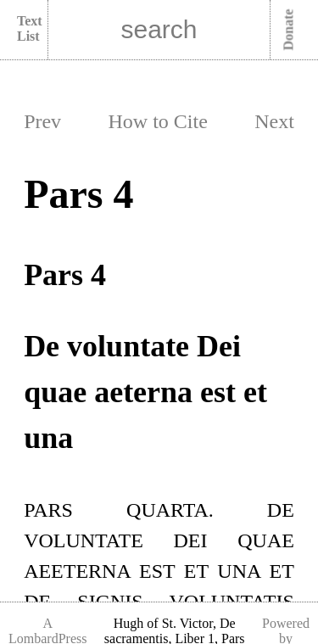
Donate (289, 30)
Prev (42, 121)
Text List (30, 28)
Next (274, 121)
